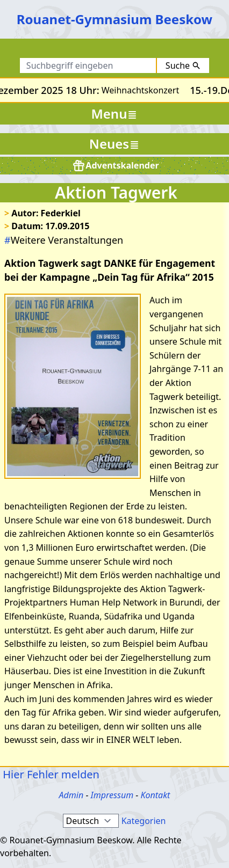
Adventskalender (115, 166)
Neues (114, 144)
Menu (115, 114)
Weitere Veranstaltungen (64, 240)
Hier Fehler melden (50, 774)
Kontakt (155, 795)
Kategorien (144, 821)
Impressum (112, 795)
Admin (71, 795)
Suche (183, 65)
